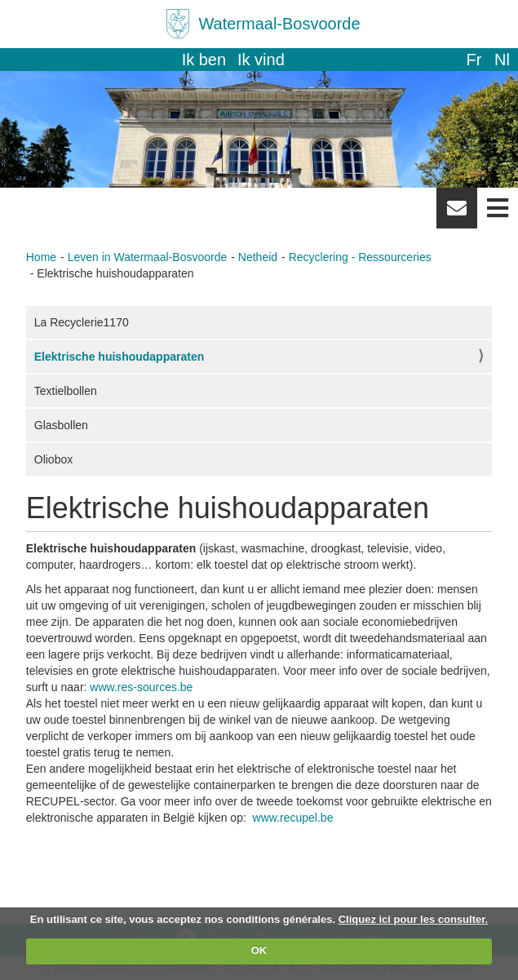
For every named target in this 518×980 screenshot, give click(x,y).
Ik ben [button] (204, 60)
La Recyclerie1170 (82, 322)
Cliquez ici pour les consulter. (414, 919)
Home (41, 257)
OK (259, 950)
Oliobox (53, 459)
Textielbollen (66, 391)
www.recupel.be (293, 818)
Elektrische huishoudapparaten (120, 357)
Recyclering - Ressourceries (360, 257)
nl (502, 60)
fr (474, 60)
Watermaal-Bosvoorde (279, 24)
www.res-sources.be (141, 687)
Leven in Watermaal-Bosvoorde (148, 257)
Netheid (258, 257)
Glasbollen (61, 425)
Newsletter (457, 214)
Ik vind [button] (261, 60)
